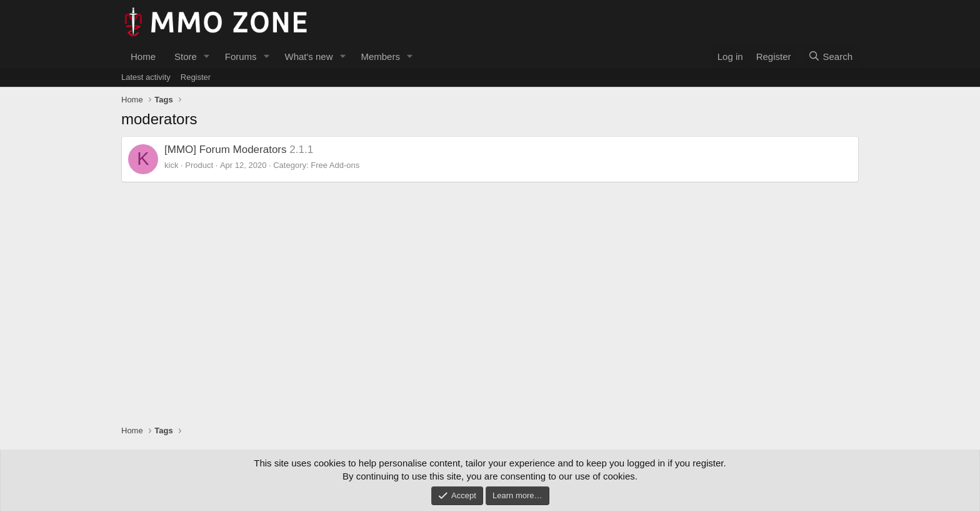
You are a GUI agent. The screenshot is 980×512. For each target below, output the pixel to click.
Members (380, 57)
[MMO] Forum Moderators (226, 150)
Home (143, 57)
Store (186, 57)
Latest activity (146, 77)
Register (196, 77)
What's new (308, 57)
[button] (207, 57)
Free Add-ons (335, 165)
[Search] (830, 57)
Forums (241, 57)
